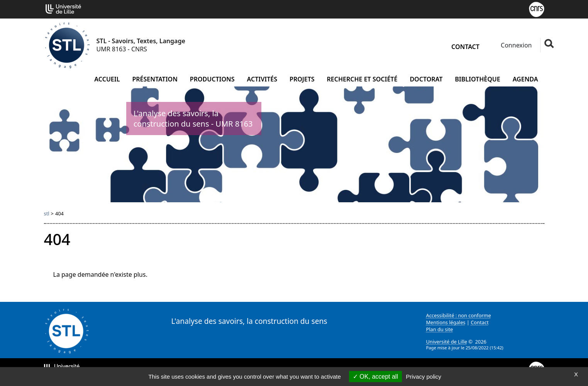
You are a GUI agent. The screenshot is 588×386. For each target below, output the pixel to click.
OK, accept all (375, 377)
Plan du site (440, 329)
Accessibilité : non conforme (459, 315)
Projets (302, 79)
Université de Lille (447, 342)
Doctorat (426, 79)
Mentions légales (446, 322)
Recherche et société (362, 79)
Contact (465, 47)
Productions (212, 79)
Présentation (155, 79)
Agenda (525, 79)
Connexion (516, 45)
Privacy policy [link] (424, 377)
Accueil (107, 79)
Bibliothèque (477, 79)
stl (47, 213)
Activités (262, 79)
